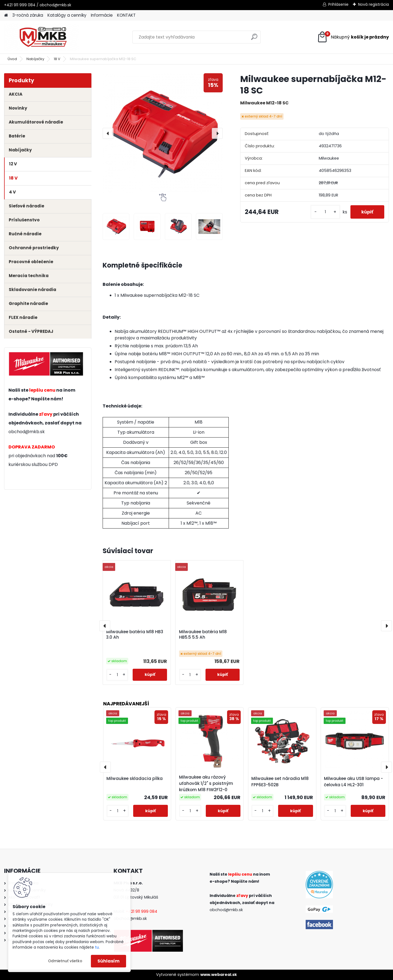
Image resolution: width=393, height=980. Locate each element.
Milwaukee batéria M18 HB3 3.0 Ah (135, 635)
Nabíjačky (35, 59)
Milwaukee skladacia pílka (135, 778)
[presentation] (108, 133)
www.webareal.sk (219, 975)
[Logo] (42, 37)
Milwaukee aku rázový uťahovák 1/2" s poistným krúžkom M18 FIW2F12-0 (206, 783)
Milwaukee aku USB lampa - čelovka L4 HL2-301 (353, 782)
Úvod (12, 59)
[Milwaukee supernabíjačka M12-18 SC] (163, 133)
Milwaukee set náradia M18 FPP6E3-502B (280, 782)
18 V (57, 59)
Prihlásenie (338, 4)
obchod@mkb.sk (27, 432)
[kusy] (325, 212)
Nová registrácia (373, 4)
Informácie (102, 15)
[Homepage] (6, 15)
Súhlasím (108, 961)
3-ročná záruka (28, 15)
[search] (254, 39)
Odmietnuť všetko (65, 961)
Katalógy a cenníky (67, 15)
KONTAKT (126, 15)
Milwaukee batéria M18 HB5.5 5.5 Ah (203, 635)
